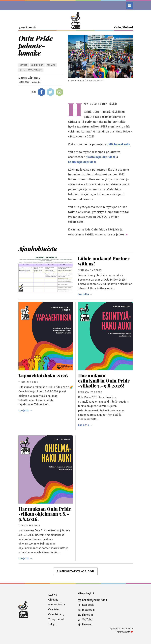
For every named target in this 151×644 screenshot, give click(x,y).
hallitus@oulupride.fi (82, 162)
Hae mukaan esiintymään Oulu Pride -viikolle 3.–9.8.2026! (104, 381)
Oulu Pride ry (56, 614)
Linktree (85, 625)
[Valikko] (129, 5)
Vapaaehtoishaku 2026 (43, 376)
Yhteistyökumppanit (31, 70)
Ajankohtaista (57, 604)
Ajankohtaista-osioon (76, 571)
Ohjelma (53, 600)
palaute (51, 65)
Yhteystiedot (56, 619)
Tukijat (52, 624)
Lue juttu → (85, 294)
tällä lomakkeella (119, 144)
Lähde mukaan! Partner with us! (104, 261)
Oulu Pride (37, 65)
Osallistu (53, 609)
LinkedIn (85, 615)
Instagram (86, 610)
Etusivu (53, 595)
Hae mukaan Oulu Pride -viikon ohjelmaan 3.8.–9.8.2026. (45, 514)
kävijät (24, 65)
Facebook (86, 605)
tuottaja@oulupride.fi (101, 157)
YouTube (85, 620)
